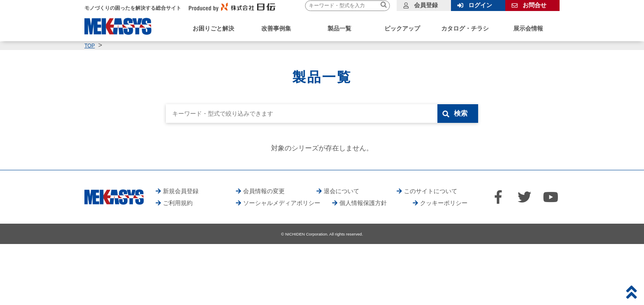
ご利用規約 (178, 203)
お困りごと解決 (213, 28)
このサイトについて (431, 191)
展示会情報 (528, 28)
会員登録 (426, 5)
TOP (90, 46)
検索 (461, 113)
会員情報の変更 (264, 191)
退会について (342, 191)
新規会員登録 (181, 191)
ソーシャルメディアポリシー (282, 203)
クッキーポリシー (444, 203)
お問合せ (535, 5)
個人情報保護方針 (363, 203)
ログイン (480, 5)
